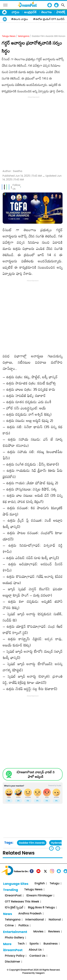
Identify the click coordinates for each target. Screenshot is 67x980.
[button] (58, 848)
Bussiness (50, 944)
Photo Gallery (14, 938)
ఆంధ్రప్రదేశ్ (30, 12)
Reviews (54, 932)
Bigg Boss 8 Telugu (42, 908)
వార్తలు (16, 12)
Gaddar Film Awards (32, 843)
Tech (21, 944)
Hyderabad (58, 843)
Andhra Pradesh (30, 914)
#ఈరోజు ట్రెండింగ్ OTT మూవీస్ (49, 19)
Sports (34, 944)
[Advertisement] (33, 132)
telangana (24, 36)
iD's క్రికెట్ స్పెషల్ (14, 908)
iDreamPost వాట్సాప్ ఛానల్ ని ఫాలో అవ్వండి (36, 774)
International (35, 920)
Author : (12, 171)
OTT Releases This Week (22, 902)
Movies (38, 932)
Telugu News (9, 36)
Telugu (55, 883)
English (40, 883)
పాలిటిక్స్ (61, 12)
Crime (9, 926)
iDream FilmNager (39, 896)
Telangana (13, 920)
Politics (24, 926)
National (55, 920)
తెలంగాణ (46, 12)
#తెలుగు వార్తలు (20, 19)
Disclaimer (13, 962)
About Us (35, 950)
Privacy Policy (15, 956)
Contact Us (37, 956)
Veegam (40, 973)
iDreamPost (13, 896)
